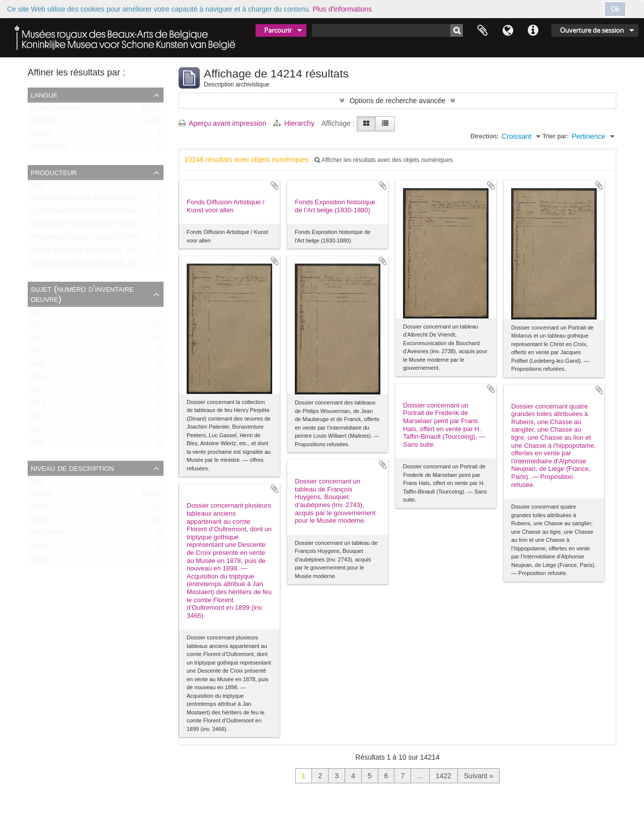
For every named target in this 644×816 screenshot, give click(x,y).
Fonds (39, 548)
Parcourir (278, 30)
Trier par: (555, 136)
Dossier (42, 496)
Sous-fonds (48, 535)
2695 (37, 444)
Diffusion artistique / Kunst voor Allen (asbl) (97, 239)
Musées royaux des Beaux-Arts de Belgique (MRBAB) (114, 200)
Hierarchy (295, 123)
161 (35, 418)
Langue (508, 31)
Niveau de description (72, 468)
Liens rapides (533, 31)
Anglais (41, 135)
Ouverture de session (592, 30)
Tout (36, 187)
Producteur (54, 172)
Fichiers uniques (55, 109)
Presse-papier (482, 31)
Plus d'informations (343, 9)
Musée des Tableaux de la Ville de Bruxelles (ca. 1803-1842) (124, 265)
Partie (39, 522)
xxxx (37, 340)
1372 (37, 392)
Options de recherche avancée (398, 101)
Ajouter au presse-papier (275, 186)
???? (37, 327)
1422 (444, 776)
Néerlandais (49, 148)
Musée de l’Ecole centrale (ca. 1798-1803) (96, 252)
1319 (37, 405)
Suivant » (478, 776)
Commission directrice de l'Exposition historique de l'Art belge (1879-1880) (146, 226)
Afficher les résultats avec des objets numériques (383, 160)
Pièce (38, 509)
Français (43, 122)
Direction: (485, 136)
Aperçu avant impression (222, 123)
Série (38, 561)
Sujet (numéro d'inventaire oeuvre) (82, 294)
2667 (37, 353)
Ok (615, 9)
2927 (37, 431)
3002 (37, 366)
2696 (37, 379)
